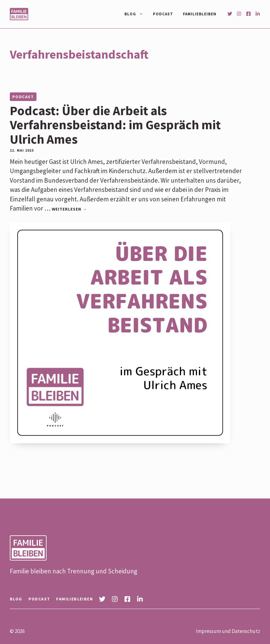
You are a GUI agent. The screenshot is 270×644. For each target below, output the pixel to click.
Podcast (163, 14)
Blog (136, 14)
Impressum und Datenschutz (228, 631)
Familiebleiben (200, 14)
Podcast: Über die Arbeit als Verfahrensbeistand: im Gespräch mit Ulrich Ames (115, 125)
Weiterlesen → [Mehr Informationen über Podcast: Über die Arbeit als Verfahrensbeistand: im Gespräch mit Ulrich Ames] (69, 209)
